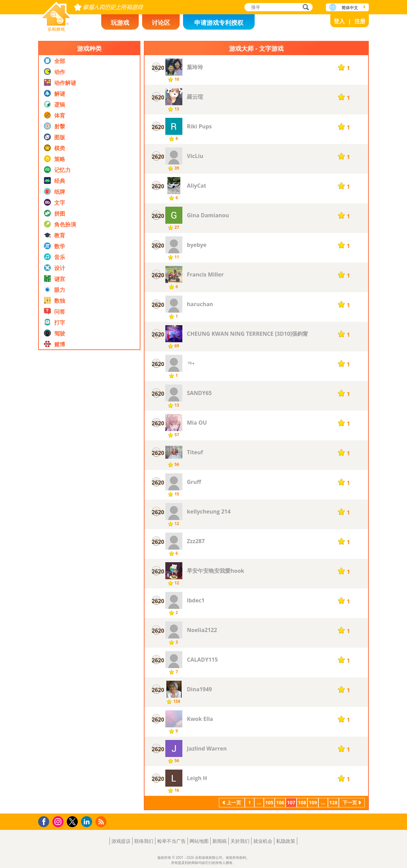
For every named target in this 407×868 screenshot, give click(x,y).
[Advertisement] (89, 560)
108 (302, 802)
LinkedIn (88, 822)
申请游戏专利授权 (219, 22)
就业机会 (263, 841)
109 (313, 802)
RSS (102, 822)
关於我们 (240, 841)
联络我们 (144, 841)
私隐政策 (286, 841)
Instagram (59, 821)
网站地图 (199, 841)
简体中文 (350, 8)
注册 (360, 21)
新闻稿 (220, 841)
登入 (339, 21)
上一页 (234, 802)
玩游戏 (120, 22)
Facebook (46, 821)
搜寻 (305, 8)
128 (333, 802)
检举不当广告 (171, 841)
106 (280, 802)
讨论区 (161, 22)
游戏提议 (121, 841)
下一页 (350, 802)
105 (269, 802)
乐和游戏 (56, 14)
